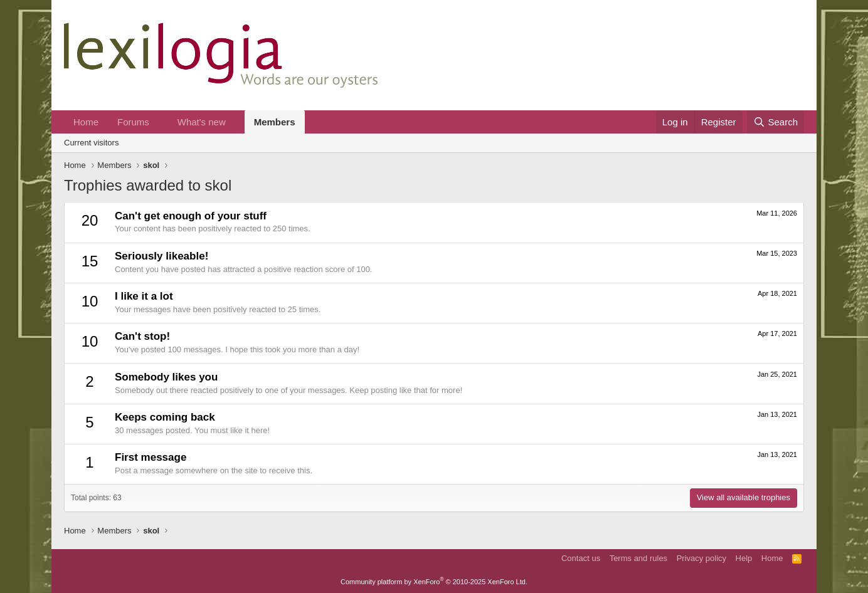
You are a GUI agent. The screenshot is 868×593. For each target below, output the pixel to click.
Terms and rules (638, 558)
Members (275, 122)
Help (744, 558)
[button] (159, 122)
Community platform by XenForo (434, 582)
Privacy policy (701, 558)
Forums (133, 122)
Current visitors (91, 143)
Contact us (581, 558)
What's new (202, 122)
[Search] (775, 122)
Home (86, 122)
